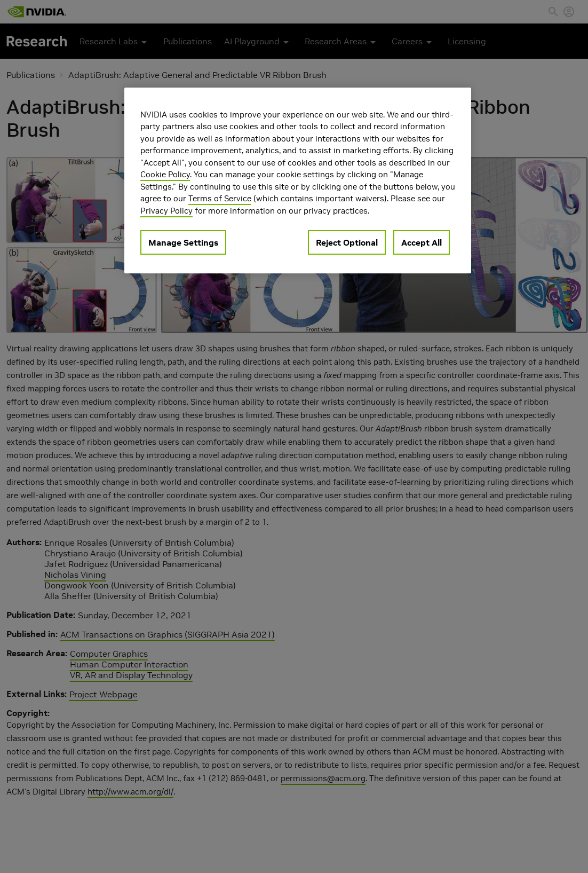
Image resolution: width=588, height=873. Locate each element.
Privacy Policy (166, 211)
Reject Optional (347, 242)
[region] (298, 181)
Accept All (422, 242)
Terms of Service (220, 198)
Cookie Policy (165, 174)
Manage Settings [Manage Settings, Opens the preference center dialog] (183, 242)
